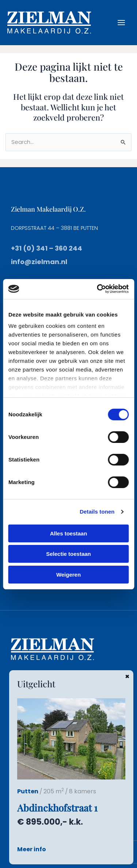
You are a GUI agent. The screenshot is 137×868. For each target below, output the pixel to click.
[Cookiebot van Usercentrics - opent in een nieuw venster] (98, 289)
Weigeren (68, 575)
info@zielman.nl (39, 262)
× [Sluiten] (127, 676)
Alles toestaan (69, 533)
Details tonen (97, 512)
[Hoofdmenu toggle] (121, 23)
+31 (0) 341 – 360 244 (47, 248)
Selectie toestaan (68, 554)
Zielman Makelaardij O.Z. (48, 209)
